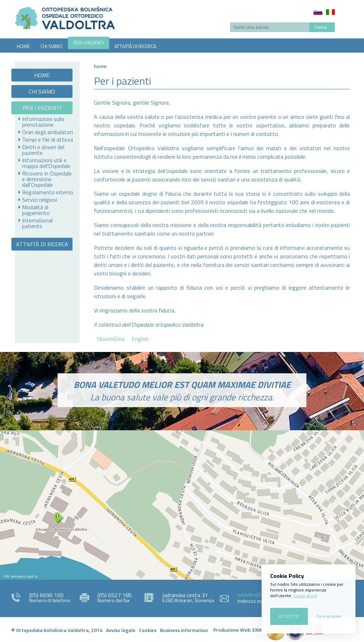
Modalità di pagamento (36, 210)
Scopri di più (305, 596)
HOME (23, 46)
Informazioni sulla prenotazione (43, 122)
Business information (184, 630)
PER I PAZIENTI (89, 43)
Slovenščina (318, 12)
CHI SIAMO (52, 46)
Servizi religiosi (40, 200)
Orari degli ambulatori (47, 132)
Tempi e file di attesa (47, 140)
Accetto (289, 616)
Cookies (148, 630)
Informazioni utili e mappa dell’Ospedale (46, 163)
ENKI (258, 630)
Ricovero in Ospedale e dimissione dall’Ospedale (47, 179)
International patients (37, 223)
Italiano (330, 12)
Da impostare (329, 616)
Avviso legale (121, 630)
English (140, 339)
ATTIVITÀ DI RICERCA (135, 46)
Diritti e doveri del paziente (43, 150)
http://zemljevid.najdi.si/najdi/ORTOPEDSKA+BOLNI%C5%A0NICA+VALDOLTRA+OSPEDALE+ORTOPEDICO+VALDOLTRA (182, 505)
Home (100, 66)
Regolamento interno (48, 192)
